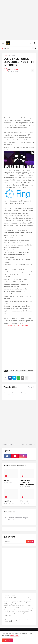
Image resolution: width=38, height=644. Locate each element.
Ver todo (31, 387)
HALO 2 (6, 48)
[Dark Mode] (31, 43)
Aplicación (23, 371)
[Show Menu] (3, 43)
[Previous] (33, 48)
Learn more (14, 636)
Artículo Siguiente (29, 444)
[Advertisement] (19, 20)
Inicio (5, 55)
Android (12, 55)
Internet (30, 371)
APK (17, 371)
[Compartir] (33, 70)
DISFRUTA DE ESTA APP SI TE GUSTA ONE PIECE (27, 482)
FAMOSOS (24, 501)
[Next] (35, 48)
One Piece (7, 501)
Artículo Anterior (9, 444)
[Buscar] (35, 43)
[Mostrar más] (27, 378)
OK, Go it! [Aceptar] (7, 640)
